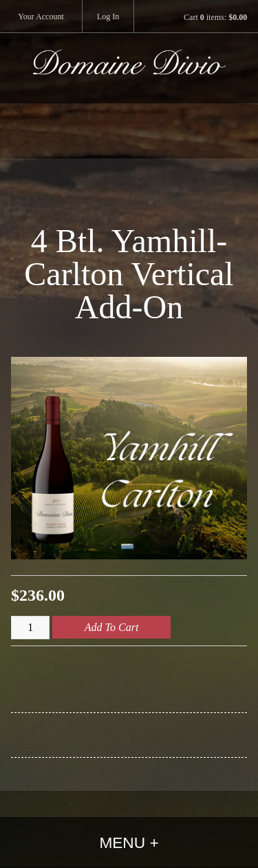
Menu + (129, 843)
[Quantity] (30, 628)
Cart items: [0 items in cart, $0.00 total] (215, 17)
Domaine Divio (129, 76)
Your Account (41, 17)
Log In (108, 17)
